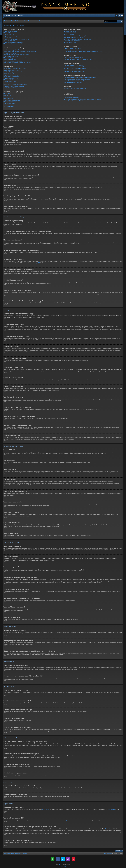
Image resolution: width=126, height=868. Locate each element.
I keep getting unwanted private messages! (75, 50)
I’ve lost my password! (9, 41)
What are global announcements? (12, 100)
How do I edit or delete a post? (11, 70)
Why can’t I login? (8, 37)
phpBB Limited (46, 810)
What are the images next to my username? (15, 58)
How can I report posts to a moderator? (13, 83)
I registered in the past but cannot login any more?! (16, 39)
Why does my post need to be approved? (14, 86)
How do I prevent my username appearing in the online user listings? (21, 51)
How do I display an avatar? (10, 59)
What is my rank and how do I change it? (14, 61)
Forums (21, 15)
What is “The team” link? (70, 42)
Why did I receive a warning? (11, 81)
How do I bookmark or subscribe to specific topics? (77, 79)
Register (17, 18)
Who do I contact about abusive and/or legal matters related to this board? (83, 99)
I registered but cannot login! (11, 36)
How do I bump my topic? (10, 88)
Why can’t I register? (9, 34)
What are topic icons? (9, 107)
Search (6, 18)
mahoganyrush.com (11, 15)
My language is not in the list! (11, 56)
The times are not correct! (10, 53)
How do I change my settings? (11, 50)
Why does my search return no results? (74, 67)
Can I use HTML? (8, 95)
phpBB (38, 263)
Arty (60, 865)
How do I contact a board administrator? (74, 101)
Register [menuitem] (122, 16)
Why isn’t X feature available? (72, 98)
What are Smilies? (8, 97)
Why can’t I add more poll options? (12, 75)
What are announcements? (10, 102)
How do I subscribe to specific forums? (74, 81)
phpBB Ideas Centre (72, 820)
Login (11, 18)
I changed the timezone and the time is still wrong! (16, 55)
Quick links (4, 16)
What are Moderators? (70, 33)
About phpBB (112, 810)
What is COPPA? (8, 33)
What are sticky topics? (9, 103)
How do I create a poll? (9, 73)
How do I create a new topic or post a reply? (15, 69)
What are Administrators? (71, 31)
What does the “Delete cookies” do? (13, 44)
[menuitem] (117, 15)
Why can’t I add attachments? (11, 80)
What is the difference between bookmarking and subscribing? (80, 78)
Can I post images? (8, 99)
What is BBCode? (8, 94)
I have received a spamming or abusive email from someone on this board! (83, 51)
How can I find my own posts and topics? (75, 72)
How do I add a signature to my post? (13, 72)
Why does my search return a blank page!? (75, 68)
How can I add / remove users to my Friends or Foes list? (79, 59)
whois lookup (108, 829)
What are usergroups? (70, 34)
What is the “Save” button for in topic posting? (15, 85)
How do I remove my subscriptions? (73, 82)
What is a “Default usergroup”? (72, 41)
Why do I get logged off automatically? (13, 42)
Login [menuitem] (120, 16)
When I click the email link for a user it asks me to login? (18, 63)
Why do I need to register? (10, 31)
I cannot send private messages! (72, 48)
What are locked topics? (10, 105)
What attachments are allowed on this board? (76, 88)
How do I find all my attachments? (73, 90)
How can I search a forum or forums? (74, 65)
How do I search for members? (72, 70)
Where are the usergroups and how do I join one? (77, 36)
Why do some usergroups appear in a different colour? (78, 39)
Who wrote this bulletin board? (72, 96)
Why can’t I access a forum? (11, 78)
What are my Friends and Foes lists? (73, 58)
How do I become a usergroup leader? (74, 37)
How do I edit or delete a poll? (11, 77)
